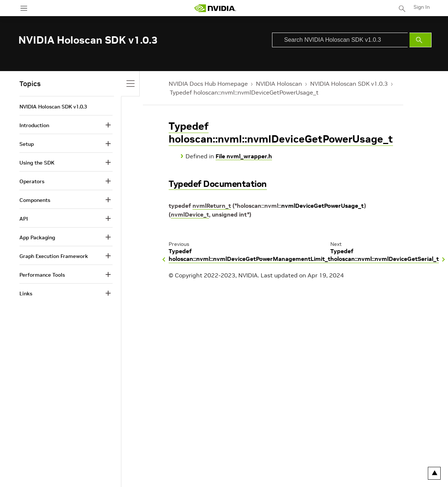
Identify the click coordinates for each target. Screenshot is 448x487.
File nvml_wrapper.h (244, 156)
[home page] (215, 8)
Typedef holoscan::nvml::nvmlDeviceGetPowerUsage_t (244, 92)
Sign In (422, 7)
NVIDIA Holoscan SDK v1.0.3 (349, 84)
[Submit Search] (421, 40)
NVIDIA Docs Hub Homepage (208, 84)
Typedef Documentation (218, 184)
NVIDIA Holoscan (279, 84)
